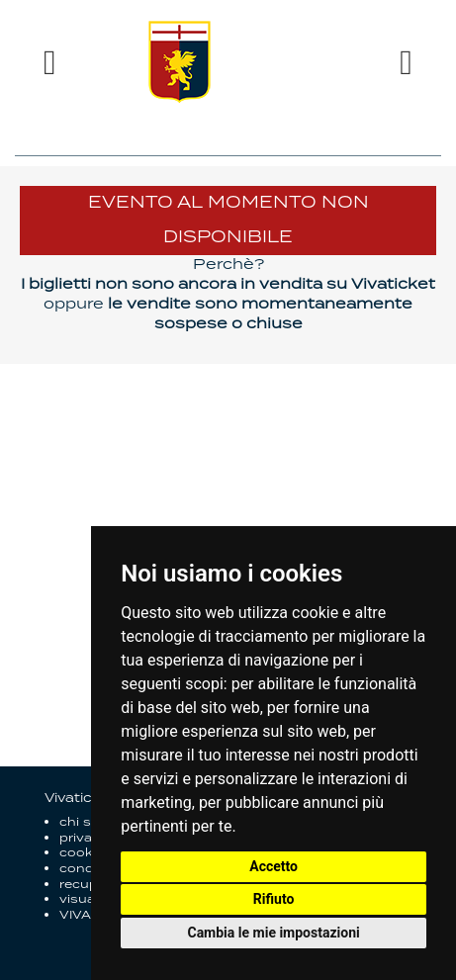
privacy (84, 838)
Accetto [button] (274, 866)
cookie (82, 853)
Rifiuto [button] (274, 899)
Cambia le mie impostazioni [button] (273, 933)
